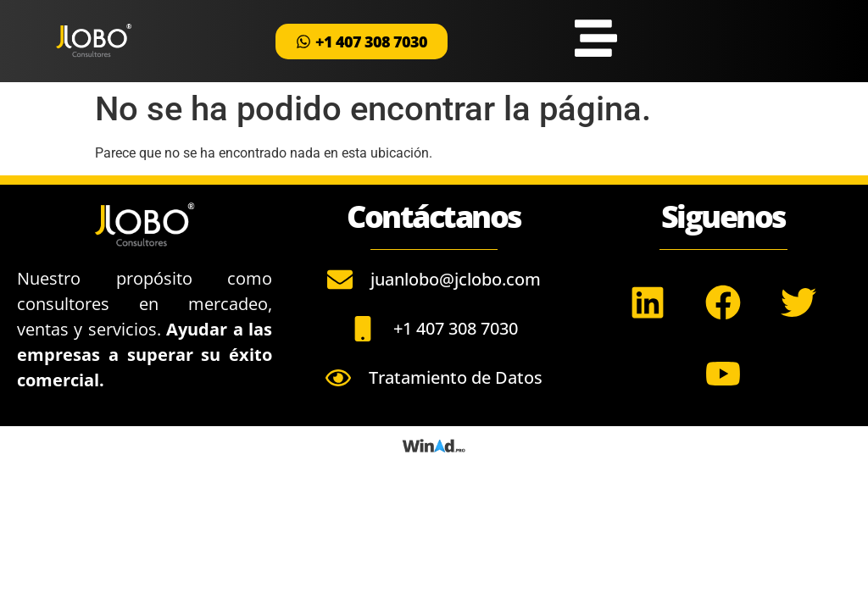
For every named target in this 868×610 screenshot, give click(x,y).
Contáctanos (434, 216)
